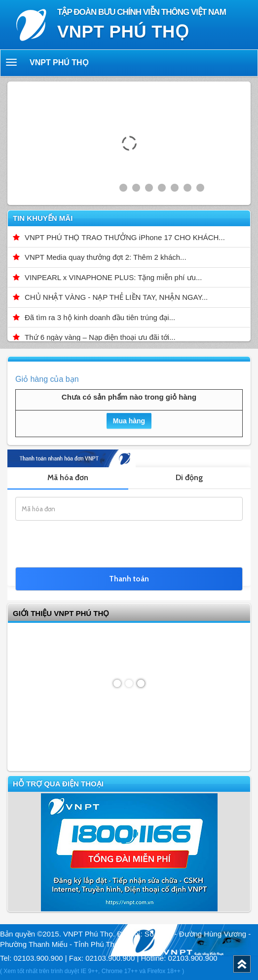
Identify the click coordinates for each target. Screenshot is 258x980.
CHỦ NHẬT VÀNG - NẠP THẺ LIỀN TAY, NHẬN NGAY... (116, 297)
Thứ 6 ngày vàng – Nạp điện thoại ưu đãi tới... (100, 337)
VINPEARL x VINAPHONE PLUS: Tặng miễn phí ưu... (113, 277)
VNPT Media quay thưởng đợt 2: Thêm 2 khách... (106, 257)
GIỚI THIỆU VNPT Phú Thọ (61, 613)
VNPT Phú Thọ (59, 62)
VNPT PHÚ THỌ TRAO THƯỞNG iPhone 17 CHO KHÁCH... (125, 237)
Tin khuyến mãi (43, 218)
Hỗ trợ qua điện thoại (58, 784)
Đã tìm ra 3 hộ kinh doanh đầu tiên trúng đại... (100, 317)
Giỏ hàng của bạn (47, 379)
